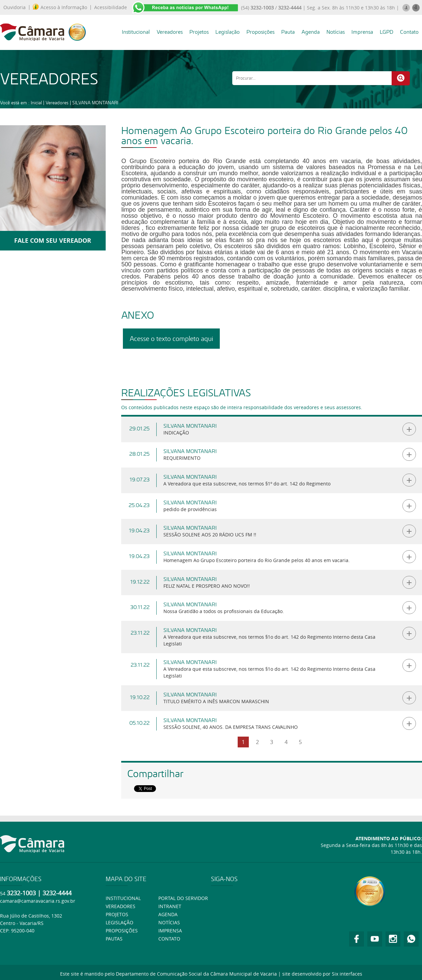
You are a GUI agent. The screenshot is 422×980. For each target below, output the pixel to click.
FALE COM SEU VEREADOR (53, 241)
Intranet (170, 906)
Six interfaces (347, 974)
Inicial (36, 103)
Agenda (311, 32)
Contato (409, 32)
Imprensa (362, 32)
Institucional (136, 32)
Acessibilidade (111, 7)
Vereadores (170, 32)
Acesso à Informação (60, 7)
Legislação (228, 32)
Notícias (336, 32)
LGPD (387, 32)
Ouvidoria (15, 7)
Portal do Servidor (183, 898)
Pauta (288, 32)
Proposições (260, 32)
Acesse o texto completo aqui (171, 339)
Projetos (199, 32)
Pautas (114, 939)
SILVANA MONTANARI (95, 103)
